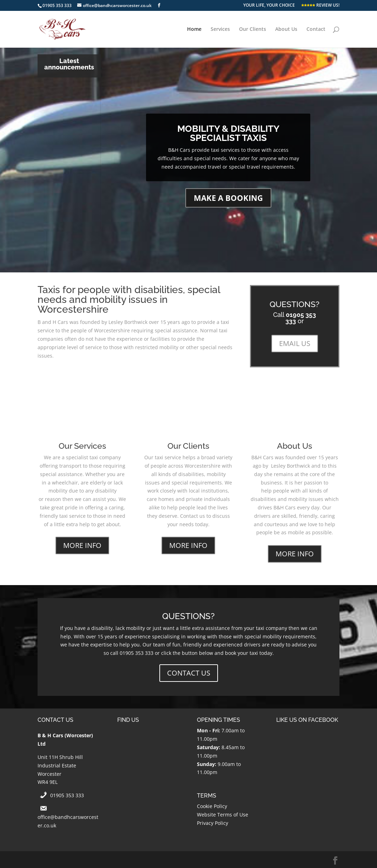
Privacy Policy (213, 823)
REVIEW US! (320, 6)
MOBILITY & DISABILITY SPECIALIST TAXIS (228, 133)
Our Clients (253, 29)
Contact (316, 29)
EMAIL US (295, 343)
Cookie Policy (212, 806)
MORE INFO (82, 545)
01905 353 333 (67, 795)
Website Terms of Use (223, 815)
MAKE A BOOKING (228, 198)
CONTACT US (189, 673)
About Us (286, 29)
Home (194, 29)
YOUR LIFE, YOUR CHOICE (269, 6)
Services (220, 29)
